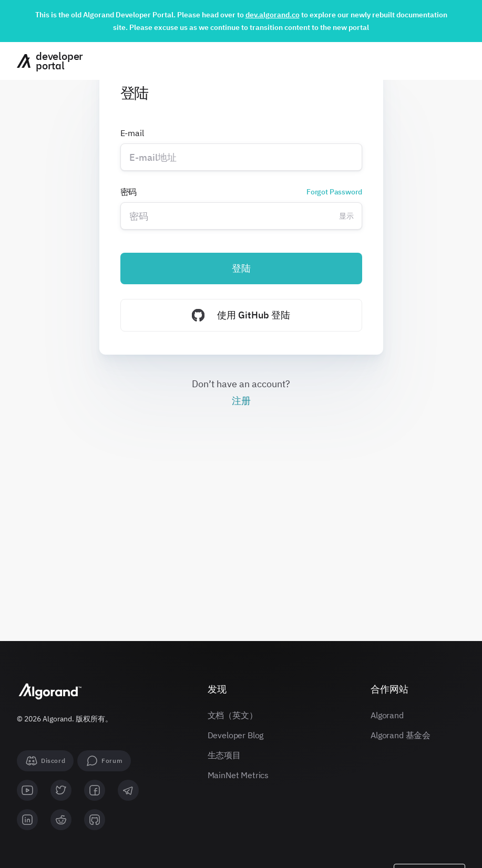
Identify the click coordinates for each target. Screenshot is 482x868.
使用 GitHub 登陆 (241, 315)
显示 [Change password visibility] (346, 216)
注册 (241, 401)
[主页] (46, 61)
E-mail (132, 133)
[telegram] (128, 790)
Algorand (387, 715)
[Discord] (45, 761)
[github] (95, 820)
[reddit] (61, 820)
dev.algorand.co (273, 15)
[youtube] (27, 790)
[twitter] (61, 790)
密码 (241, 192)
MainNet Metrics (238, 775)
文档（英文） (233, 715)
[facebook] (95, 790)
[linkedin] (27, 820)
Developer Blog (236, 735)
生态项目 (224, 755)
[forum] (104, 761)
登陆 (241, 268)
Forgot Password (334, 192)
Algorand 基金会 (401, 735)
